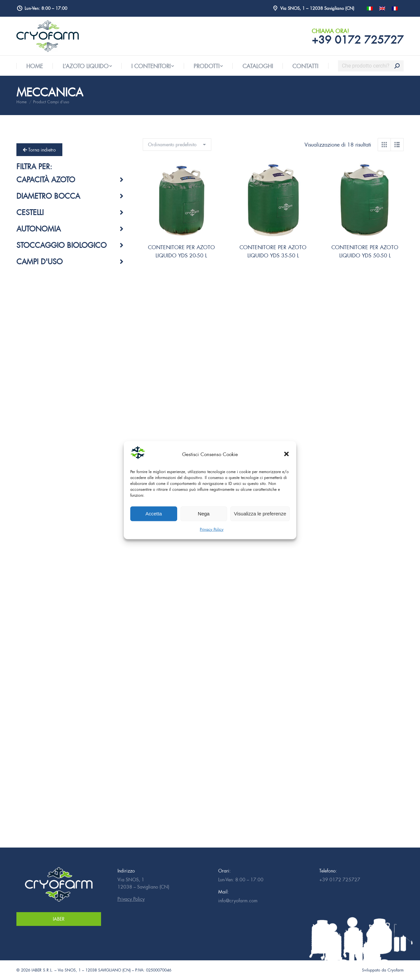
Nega (204, 514)
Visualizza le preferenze (260, 514)
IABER (59, 919)
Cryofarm (396, 970)
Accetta (154, 514)
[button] (286, 454)
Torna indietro (39, 150)
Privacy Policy (212, 529)
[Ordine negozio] (177, 145)
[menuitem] (35, 66)
